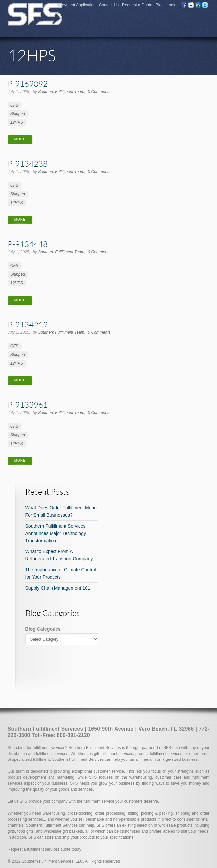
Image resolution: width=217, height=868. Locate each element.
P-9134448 (28, 244)
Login (172, 5)
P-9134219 (28, 324)
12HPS (17, 122)
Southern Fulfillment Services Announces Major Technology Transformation (56, 533)
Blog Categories (43, 629)
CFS (14, 105)
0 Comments (99, 92)
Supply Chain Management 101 (58, 588)
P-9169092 (28, 83)
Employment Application (74, 5)
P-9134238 (28, 164)
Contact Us (109, 5)
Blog (160, 5)
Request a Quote (137, 5)
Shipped (18, 114)
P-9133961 (28, 405)
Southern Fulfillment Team (61, 92)
